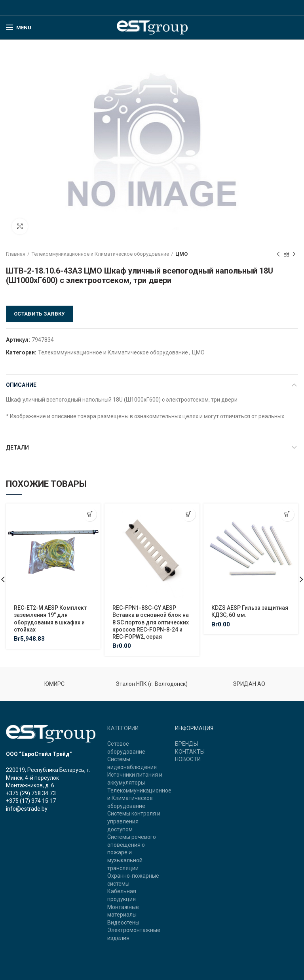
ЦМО (181, 254)
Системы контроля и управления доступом (134, 821)
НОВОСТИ (188, 759)
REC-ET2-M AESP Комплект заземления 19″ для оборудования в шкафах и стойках (50, 619)
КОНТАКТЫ (190, 752)
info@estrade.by (27, 809)
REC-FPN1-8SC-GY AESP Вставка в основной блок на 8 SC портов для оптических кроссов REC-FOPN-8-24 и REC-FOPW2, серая (151, 622)
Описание (21, 385)
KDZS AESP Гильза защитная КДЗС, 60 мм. (250, 611)
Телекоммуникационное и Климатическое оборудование (100, 254)
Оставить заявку (39, 314)
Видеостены (123, 923)
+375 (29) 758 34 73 (31, 793)
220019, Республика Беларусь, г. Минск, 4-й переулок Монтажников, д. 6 (48, 778)
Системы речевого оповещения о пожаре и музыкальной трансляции (132, 852)
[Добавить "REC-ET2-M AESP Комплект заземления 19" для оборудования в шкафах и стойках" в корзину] (90, 514)
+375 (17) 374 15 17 (31, 801)
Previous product (278, 255)
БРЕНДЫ (186, 744)
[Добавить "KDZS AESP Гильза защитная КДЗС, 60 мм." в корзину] (287, 514)
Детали (17, 448)
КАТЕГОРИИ (123, 728)
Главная (16, 254)
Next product (294, 255)
